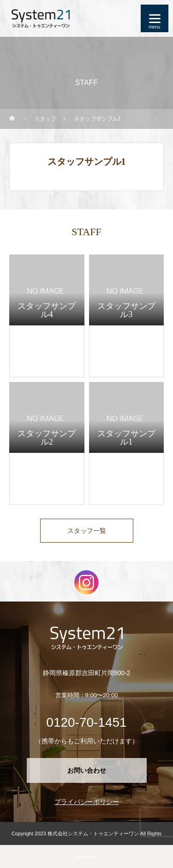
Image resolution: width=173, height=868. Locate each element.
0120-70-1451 (86, 722)
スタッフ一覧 (87, 531)
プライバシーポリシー (87, 802)
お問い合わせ (87, 770)
